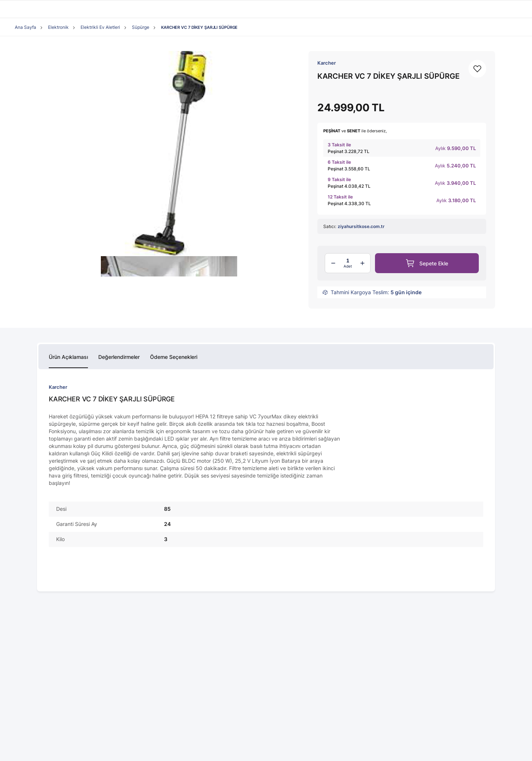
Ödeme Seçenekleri (174, 357)
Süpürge (141, 27)
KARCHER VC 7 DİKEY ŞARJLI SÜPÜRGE (199, 27)
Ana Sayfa (25, 27)
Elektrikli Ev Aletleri (100, 27)
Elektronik (58, 27)
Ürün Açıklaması (68, 357)
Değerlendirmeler (119, 357)
